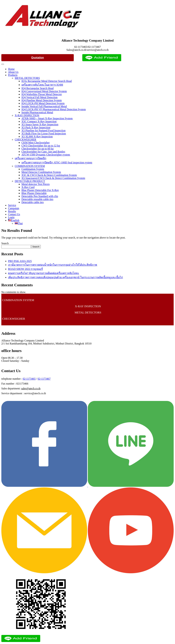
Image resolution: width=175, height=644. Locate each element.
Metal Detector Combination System (41, 172)
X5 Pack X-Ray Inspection (36, 127)
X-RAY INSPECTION (27, 115)
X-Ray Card (28, 187)
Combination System (33, 169)
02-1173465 (29, 379)
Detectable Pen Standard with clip (40, 196)
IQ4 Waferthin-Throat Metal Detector (42, 94)
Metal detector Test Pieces (36, 184)
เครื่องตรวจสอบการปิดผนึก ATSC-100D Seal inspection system (57, 163)
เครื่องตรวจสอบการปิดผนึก (31, 158)
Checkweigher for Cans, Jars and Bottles (43, 152)
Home (11, 69)
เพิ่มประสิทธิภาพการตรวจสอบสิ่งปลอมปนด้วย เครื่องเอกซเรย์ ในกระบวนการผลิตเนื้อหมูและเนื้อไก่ (65, 277)
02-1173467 (44, 379)
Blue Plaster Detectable (34, 193)
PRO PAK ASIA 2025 (20, 261)
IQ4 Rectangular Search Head (37, 88)
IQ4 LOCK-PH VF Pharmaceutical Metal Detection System (54, 109)
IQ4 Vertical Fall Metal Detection (39, 97)
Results (12, 211)
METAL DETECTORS (27, 78)
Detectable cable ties (33, 202)
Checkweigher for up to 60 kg (38, 149)
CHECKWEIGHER (25, 140)
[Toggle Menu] (3, 64)
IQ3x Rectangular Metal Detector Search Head (47, 81)
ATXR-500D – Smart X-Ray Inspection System (47, 118)
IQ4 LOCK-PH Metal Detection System (43, 103)
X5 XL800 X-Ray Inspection (37, 137)
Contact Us (14, 214)
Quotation (38, 58)
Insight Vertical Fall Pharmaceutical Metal (44, 106)
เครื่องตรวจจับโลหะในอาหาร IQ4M (42, 85)
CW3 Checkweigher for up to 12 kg (41, 146)
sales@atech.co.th (31, 388)
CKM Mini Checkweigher (36, 143)
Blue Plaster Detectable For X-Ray (40, 190)
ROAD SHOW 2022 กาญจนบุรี (25, 269)
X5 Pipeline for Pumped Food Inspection (43, 130)
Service (12, 205)
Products (13, 75)
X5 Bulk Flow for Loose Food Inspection (44, 134)
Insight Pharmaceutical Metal (37, 112)
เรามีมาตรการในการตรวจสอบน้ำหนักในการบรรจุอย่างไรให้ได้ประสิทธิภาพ (53, 265)
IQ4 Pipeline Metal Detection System (42, 100)
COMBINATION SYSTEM (30, 166)
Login (11, 217)
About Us (13, 72)
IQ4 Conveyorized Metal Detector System (44, 91)
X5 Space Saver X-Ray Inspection (40, 124)
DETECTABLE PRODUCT (30, 181)
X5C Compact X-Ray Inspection (39, 121)
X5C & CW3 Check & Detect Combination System (49, 175)
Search (5, 243)
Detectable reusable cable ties (37, 199)
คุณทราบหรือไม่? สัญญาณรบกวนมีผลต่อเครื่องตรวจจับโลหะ (44, 273)
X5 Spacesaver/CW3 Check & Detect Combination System (53, 178)
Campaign (14, 208)
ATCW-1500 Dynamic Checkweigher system (46, 155)
